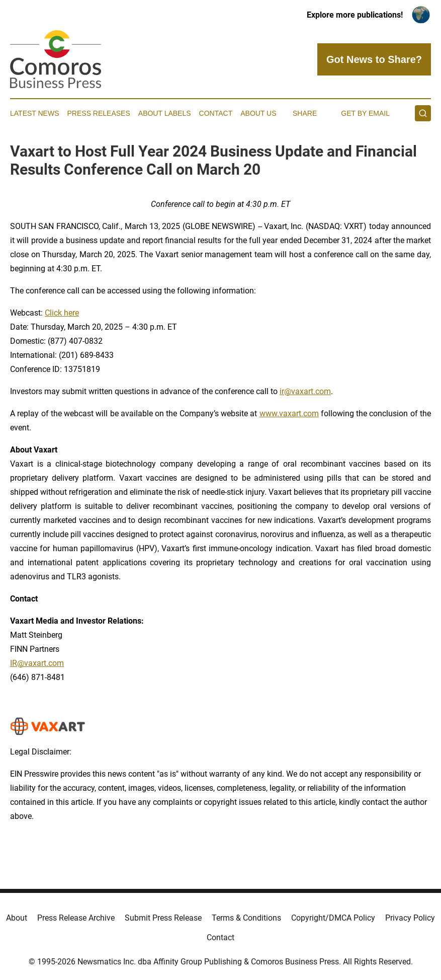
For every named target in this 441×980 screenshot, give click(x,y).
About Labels (165, 113)
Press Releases (99, 113)
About (17, 918)
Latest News (35, 113)
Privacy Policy (410, 918)
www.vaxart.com (289, 413)
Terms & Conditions (246, 918)
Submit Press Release (163, 918)
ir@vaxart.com (305, 391)
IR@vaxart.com (37, 663)
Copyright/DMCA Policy (333, 918)
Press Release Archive (76, 918)
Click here (62, 313)
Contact (216, 113)
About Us (258, 113)
